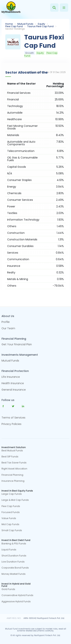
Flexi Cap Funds (11, 506)
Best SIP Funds (10, 457)
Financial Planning (12, 475)
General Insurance (14, 390)
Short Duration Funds (14, 556)
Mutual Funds (25, 24)
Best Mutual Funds (12, 451)
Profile (6, 322)
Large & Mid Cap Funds (15, 500)
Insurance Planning (13, 481)
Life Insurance (11, 377)
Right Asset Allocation (14, 469)
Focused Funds (11, 512)
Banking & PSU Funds (14, 544)
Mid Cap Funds (10, 524)
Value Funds (9, 518)
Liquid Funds (9, 550)
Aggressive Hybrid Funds (16, 602)
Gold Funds (8, 589)
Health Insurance (13, 384)
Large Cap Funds (12, 494)
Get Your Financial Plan (17, 345)
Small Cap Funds (12, 530)
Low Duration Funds (13, 562)
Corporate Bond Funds (15, 568)
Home (9, 24)
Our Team (8, 329)
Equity (41, 24)
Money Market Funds (14, 574)
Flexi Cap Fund (14, 26)
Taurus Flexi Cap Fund (40, 26)
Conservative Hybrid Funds (17, 595)
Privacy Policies (11, 424)
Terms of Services (13, 418)
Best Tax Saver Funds (14, 463)
